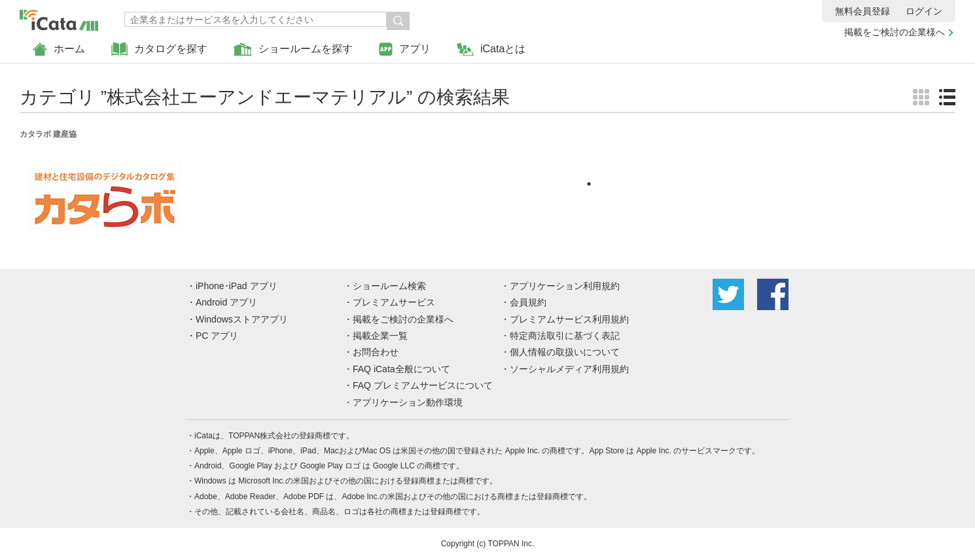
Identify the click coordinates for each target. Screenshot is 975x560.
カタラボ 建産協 (48, 134)
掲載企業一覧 (380, 336)
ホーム (59, 49)
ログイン (924, 11)
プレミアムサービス (394, 302)
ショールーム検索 (389, 286)
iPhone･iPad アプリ (237, 286)
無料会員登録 (862, 11)
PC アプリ (217, 336)
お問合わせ (376, 352)
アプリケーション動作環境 (408, 402)
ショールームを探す (293, 49)
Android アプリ (226, 302)
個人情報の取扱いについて (565, 352)
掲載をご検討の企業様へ (895, 32)
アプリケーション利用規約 (565, 286)
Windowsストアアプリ (242, 319)
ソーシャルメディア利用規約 (569, 369)
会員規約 (528, 302)
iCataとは (491, 49)
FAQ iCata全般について (401, 369)
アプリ (405, 49)
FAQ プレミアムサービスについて (423, 385)
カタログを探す (159, 49)
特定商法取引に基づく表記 (565, 336)
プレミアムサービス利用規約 (569, 319)
